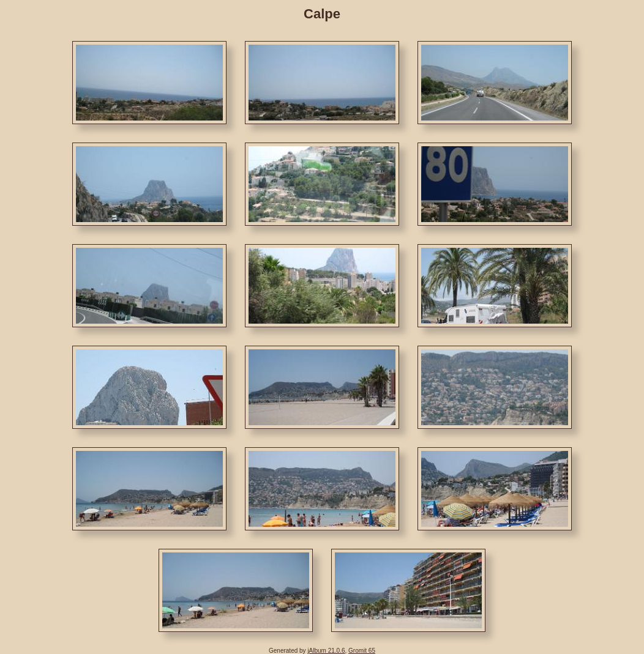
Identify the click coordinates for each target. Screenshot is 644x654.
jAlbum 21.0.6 (326, 651)
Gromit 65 (362, 651)
